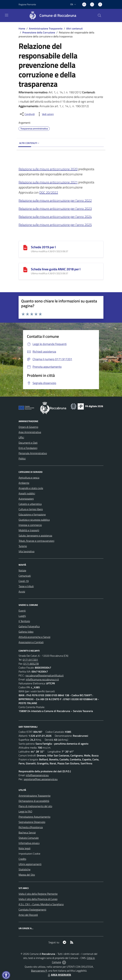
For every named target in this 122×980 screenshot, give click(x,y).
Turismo (23, 546)
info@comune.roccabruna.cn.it (42, 679)
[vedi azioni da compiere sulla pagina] (45, 114)
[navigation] (7, 15)
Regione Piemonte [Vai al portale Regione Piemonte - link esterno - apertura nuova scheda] (27, 4)
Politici (22, 458)
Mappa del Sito (27, 875)
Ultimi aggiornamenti (30, 864)
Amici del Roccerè (28, 915)
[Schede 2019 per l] (25, 247)
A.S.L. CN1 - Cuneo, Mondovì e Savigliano (41, 904)
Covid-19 (24, 581)
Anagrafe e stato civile (31, 488)
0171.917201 (30, 660)
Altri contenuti (74, 28)
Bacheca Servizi (27, 832)
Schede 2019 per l (43, 247)
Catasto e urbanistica (30, 504)
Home (22, 28)
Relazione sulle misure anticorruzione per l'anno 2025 (55, 225)
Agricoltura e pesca (29, 478)
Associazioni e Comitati (31, 642)
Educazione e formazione (32, 514)
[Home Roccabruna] (51, 15)
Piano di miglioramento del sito (35, 806)
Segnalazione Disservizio (32, 822)
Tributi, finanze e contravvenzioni (36, 541)
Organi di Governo (28, 427)
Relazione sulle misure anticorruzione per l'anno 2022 (55, 200)
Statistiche (24, 869)
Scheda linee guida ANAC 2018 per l (56, 269)
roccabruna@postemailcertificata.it (45, 675)
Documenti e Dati (28, 443)
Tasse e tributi (26, 586)
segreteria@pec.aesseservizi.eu (41, 779)
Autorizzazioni (26, 499)
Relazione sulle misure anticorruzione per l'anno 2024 (55, 217)
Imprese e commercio (30, 525)
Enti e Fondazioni (28, 448)
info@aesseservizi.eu (37, 775)
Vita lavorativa (26, 551)
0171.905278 (31, 664)
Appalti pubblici (27, 493)
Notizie (22, 570)
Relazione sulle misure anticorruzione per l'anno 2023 (55, 208)
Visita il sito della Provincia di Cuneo (38, 899)
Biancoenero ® (39, 971)
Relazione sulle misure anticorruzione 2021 (48, 182)
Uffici (21, 437)
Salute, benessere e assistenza (35, 536)
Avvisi (22, 591)
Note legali (24, 848)
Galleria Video (26, 632)
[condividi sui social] (27, 114)
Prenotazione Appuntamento (34, 817)
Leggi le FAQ (25, 811)
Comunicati (25, 576)
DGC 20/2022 (49, 192)
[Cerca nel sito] (99, 15)
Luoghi (22, 616)
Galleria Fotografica (29, 626)
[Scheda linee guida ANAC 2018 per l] (25, 269)
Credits (22, 859)
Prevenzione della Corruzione (39, 32)
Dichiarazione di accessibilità (34, 801)
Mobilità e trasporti (29, 530)
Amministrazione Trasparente (46, 28)
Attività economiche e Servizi (34, 637)
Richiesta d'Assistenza (31, 827)
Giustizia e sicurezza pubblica (34, 520)
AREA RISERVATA (59, 975)
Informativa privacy (29, 843)
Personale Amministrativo (33, 453)
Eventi (22, 611)
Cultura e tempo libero (31, 509)
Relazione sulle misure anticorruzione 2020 (48, 169)
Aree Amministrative (30, 432)
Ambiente (24, 483)
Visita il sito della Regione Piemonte (38, 894)
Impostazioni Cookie (29, 854)
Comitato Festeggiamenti (32, 910)
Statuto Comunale (29, 838)
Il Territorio (24, 621)
